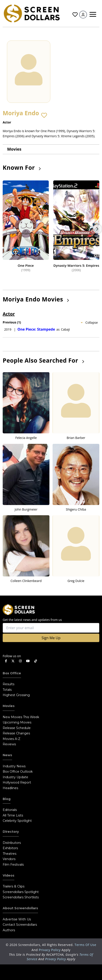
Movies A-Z (12, 739)
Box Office (12, 673)
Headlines (10, 788)
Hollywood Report (17, 782)
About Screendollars (20, 908)
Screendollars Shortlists (21, 897)
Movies (14, 149)
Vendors (9, 859)
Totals (7, 690)
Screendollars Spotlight (21, 892)
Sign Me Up (51, 638)
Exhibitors (10, 848)
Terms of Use (85, 945)
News (7, 755)
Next (97, 229)
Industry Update (15, 777)
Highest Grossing (16, 695)
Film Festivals (13, 865)
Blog (7, 799)
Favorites (75, 15)
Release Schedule (17, 728)
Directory (11, 832)
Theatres (10, 854)
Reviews (9, 744)
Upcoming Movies (17, 722)
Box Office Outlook (18, 772)
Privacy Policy (50, 950)
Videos (8, 875)
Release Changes (16, 733)
